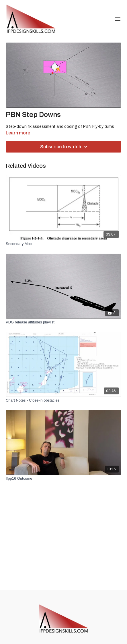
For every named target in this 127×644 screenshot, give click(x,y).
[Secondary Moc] (63, 244)
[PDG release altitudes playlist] (63, 322)
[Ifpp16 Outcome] (63, 479)
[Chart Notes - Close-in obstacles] (63, 400)
